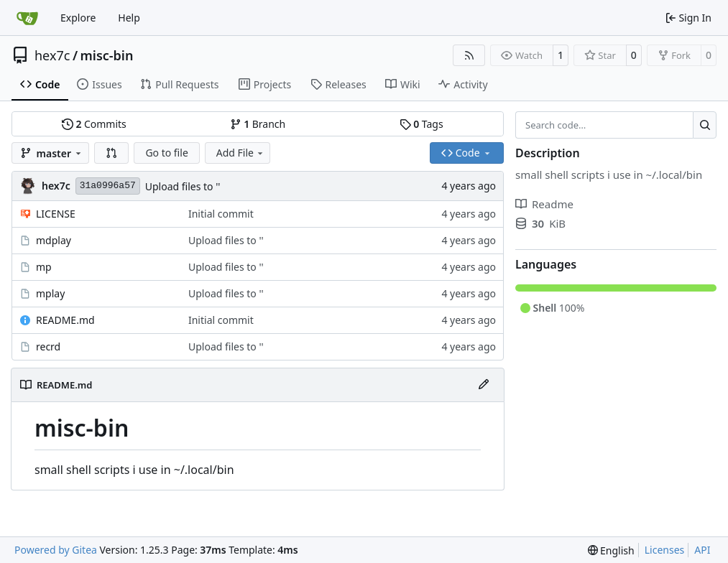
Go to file (166, 153)
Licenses (665, 550)
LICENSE (56, 214)
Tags (421, 124)
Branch (258, 124)
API (702, 550)
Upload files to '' (183, 186)
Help (129, 18)
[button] (111, 153)
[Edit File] (484, 385)
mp (44, 267)
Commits (94, 124)
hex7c (52, 55)
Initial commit (221, 214)
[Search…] (705, 125)
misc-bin (107, 55)
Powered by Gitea (56, 550)
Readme (544, 204)
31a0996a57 (108, 186)
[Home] (27, 18)
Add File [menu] (241, 153)
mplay (50, 293)
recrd (48, 346)
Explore (78, 18)
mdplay (54, 240)
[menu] (611, 550)
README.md (65, 320)
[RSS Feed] (469, 55)
